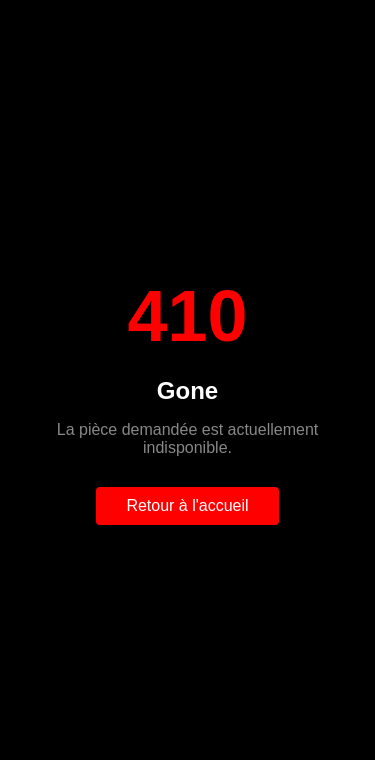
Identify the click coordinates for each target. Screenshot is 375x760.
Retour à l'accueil (187, 505)
